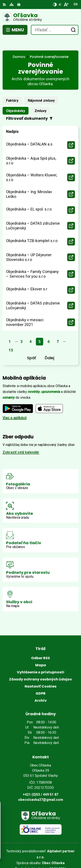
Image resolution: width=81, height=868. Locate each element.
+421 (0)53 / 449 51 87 (40, 782)
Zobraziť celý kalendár (21, 440)
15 (11, 338)
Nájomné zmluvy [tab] (41, 88)
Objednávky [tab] (16, 99)
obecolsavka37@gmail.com (41, 787)
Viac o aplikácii (15, 405)
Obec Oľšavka (53, 851)
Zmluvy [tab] (40, 99)
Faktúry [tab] (12, 88)
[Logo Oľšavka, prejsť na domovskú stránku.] (40, 17)
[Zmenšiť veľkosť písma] (60, 5)
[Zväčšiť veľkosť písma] (66, 5)
